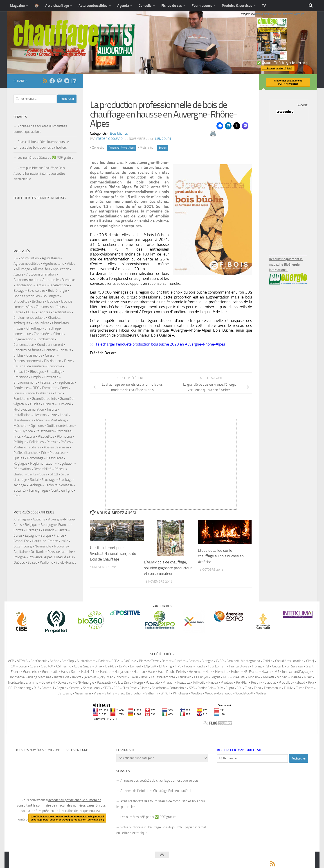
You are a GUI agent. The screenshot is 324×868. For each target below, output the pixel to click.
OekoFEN (48, 683)
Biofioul (41, 285)
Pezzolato (153, 683)
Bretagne (33, 530)
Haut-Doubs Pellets (172, 672)
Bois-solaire (36, 290)
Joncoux (121, 677)
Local (64, 415)
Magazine (17, 6)
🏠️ (37, 6)
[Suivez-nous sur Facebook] (52, 81)
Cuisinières (34, 355)
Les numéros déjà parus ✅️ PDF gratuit (45, 158)
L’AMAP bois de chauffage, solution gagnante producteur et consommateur (168, 568)
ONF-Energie (85, 683)
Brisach (194, 661)
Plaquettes (46, 436)
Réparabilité (43, 469)
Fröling (257, 666)
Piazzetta (184, 683)
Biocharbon (24, 285)
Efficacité (20, 372)
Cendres (44, 312)
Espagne (31, 535)
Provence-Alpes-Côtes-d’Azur (51, 557)
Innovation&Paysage (297, 672)
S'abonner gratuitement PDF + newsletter (288, 82)
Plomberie (64, 436)
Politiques (36, 442)
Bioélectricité (59, 285)
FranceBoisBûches (38, 393)
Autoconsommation (41, 274)
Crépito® (47, 666)
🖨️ (213, 133)
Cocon (23, 666)
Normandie (43, 546)
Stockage (49, 480)
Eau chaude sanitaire (29, 366)
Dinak (98, 666)
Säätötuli (48, 688)
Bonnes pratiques (27, 296)
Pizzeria (29, 436)
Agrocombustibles (27, 263)
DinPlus (111, 666)
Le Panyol (201, 677)
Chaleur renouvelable (29, 318)
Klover (134, 677)
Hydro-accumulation (29, 409)
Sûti (239, 688)
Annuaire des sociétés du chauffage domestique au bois (40, 129)
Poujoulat (269, 683)
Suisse (32, 562)
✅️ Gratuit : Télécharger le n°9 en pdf (284, 41)
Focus (188, 666)
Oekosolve (65, 683)
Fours (18, 393)
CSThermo (64, 666)
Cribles (18, 355)
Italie (64, 541)
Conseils (145, 6)
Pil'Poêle (199, 683)
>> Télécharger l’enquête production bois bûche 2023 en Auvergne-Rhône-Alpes (157, 344)
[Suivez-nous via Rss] (45, 81)
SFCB (54, 474)
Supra (230, 688)
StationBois (206, 688)
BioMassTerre (149, 661)
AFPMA (22, 661)
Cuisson (51, 355)
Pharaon (169, 683)
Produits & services (237, 6)
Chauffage (34, 328)
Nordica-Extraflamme (23, 683)
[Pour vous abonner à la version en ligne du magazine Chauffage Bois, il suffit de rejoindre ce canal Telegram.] (67, 81)
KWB (145, 677)
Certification (62, 312)
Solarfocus (159, 688)
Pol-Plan (242, 683)
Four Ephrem (217, 666)
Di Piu (123, 666)
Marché (42, 420)
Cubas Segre (83, 666)
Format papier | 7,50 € (276, 68)
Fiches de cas (172, 6)
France (59, 535)
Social (34, 480)
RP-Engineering (20, 688)
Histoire (49, 404)
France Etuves (239, 666)
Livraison (40, 415)
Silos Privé (130, 688)
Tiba (248, 688)
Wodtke (197, 693)
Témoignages (38, 490)
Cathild (268, 661)
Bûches (163, 148)
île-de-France (66, 562)
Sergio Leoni (92, 688)
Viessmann (83, 693)
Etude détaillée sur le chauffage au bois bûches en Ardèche (221, 556)
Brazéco (180, 661)
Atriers (18, 274)
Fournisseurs (202, 6)
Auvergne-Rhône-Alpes (122, 148)
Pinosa (213, 683)
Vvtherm (152, 693)
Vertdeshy (65, 693)
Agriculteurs (51, 258)
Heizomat (196, 672)
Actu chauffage (57, 6)
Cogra (34, 666)
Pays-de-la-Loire (60, 552)
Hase (151, 672)
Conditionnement (50, 345)
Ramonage (35, 458)
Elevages (37, 372)
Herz (209, 672)
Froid (58, 393)
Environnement (25, 382)
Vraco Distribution (130, 693)
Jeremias (90, 677)
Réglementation (42, 463)
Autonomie (51, 280)
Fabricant (47, 382)
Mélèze (296, 677)
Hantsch (106, 672)
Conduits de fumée (27, 350)
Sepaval (75, 688)
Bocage (19, 290)
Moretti (269, 677)
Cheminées (42, 334)
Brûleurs (38, 301)
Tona (257, 688)
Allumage (23, 269)
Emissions (21, 377)
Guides (35, 404)
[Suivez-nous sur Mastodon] (59, 81)
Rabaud (300, 683)
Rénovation (22, 469)
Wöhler (261, 693)
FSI (267, 666)
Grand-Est (21, 541)
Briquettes (21, 301)
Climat (58, 334)
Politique (20, 442)
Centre (62, 530)
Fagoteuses (65, 382)
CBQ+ (30, 312)
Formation (50, 388)
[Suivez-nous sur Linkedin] (74, 81)
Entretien (51, 377)
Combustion (45, 339)
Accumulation (29, 258)
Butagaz (207, 661)
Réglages (20, 463)
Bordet (167, 661)
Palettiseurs (45, 431)
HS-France (251, 672)
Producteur (58, 453)
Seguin (62, 688)
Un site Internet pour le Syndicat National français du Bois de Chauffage (113, 553)
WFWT (165, 693)
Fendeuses (21, 388)
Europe (46, 535)
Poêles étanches (26, 453)
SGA (117, 688)
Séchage (35, 485)
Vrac (17, 496)
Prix (44, 453)
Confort (50, 350)
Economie (55, 366)
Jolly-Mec (106, 677)
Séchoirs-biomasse (59, 485)
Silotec (144, 688)
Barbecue (69, 280)
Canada (49, 530)
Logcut (215, 677)
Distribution (53, 361)
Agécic (54, 661)
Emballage (54, 372)
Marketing (58, 420)
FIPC (36, 388)
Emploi (36, 377)
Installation (22, 415)
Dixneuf (136, 666)
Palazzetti (104, 683)
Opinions (37, 426)
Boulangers (51, 296)
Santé (32, 474)
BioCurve (130, 661)
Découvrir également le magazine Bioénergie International (286, 264)
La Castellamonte (163, 677)
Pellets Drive (123, 683)
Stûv (220, 688)
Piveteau (227, 683)
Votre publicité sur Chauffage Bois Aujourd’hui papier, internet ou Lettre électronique (39, 173)
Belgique (31, 525)
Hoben (236, 672)
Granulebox (31, 672)
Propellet (285, 683)
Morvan (282, 677)
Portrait (52, 442)
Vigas (98, 693)
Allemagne (22, 519)
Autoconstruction (26, 280)
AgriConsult (39, 661)
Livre (53, 415)
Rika (311, 683)
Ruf (36, 688)
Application (61, 269)
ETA (162, 666)
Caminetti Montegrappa (243, 661)
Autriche (39, 519)
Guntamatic (50, 672)
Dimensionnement (27, 361)
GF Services (295, 666)
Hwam (266, 672)
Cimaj (310, 661)
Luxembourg (23, 546)
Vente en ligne (62, 490)
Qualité (19, 458)
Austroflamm (86, 661)
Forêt (64, 388)
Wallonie (47, 562)
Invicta (77, 677)
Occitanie (38, 552)
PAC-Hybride (23, 431)
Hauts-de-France (45, 541)
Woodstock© (244, 693)
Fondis (200, 666)
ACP (11, 661)
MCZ (226, 677)
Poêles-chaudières (27, 447)
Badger (103, 661)
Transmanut (272, 688)
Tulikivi (288, 688)
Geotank (278, 666)
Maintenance (23, 420)
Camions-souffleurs (50, 307)
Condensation (24, 345)
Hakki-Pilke (89, 672)
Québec (19, 562)
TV (264, 6)
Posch (255, 683)
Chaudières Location (289, 661)
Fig (170, 666)
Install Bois (62, 677)
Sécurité (20, 490)
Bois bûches (119, 133)
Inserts (52, 409)
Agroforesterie (54, 263)
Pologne (20, 557)
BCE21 (116, 661)
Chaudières (41, 323)
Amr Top (68, 661)
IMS (276, 672)
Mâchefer (21, 426)
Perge (139, 683)
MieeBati (239, 677)
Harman (139, 672)
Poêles (66, 442)
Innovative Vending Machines (31, 677)
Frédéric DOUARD (109, 139)
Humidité (64, 404)
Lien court (163, 139)
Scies (43, 474)
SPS (192, 688)
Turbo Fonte (305, 688)
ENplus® (150, 666)
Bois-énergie (57, 290)
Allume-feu (41, 269)
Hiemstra (222, 672)
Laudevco (185, 677)
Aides (71, 263)
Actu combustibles (93, 6)
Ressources (55, 458)
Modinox (254, 677)
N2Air (308, 677)
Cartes (18, 312)
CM (13, 666)
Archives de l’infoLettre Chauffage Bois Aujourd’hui (156, 791)
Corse (18, 535)
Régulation (65, 463)
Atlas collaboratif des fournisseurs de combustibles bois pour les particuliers (41, 145)
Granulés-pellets (44, 399)
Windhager (181, 693)
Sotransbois (178, 688)
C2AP (220, 661)
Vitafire (109, 693)
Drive (68, 361)
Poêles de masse (56, 447)
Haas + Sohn (70, 672)
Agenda (123, 6)
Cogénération (24, 339)
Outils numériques (60, 426)
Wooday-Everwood (219, 693)
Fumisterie (21, 399)
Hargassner (123, 672)
